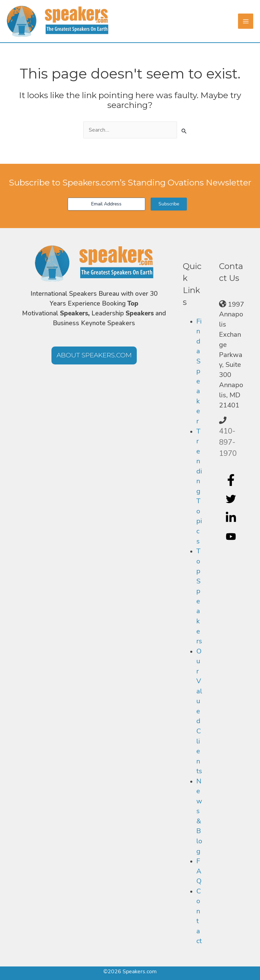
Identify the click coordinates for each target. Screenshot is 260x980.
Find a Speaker (199, 371)
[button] (94, 355)
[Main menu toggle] (246, 21)
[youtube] (232, 537)
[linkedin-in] (232, 518)
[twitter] (232, 499)
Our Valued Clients (199, 711)
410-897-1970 (228, 442)
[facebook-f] (232, 480)
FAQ (199, 871)
